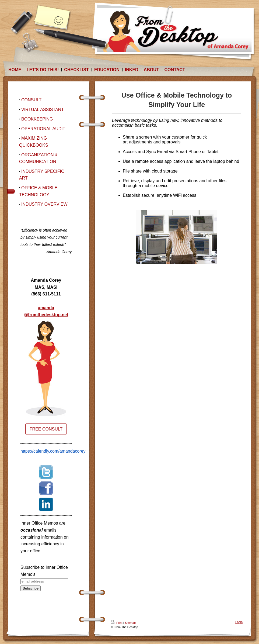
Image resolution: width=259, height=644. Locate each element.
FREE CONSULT (46, 429)
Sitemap (130, 623)
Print (117, 623)
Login (239, 622)
